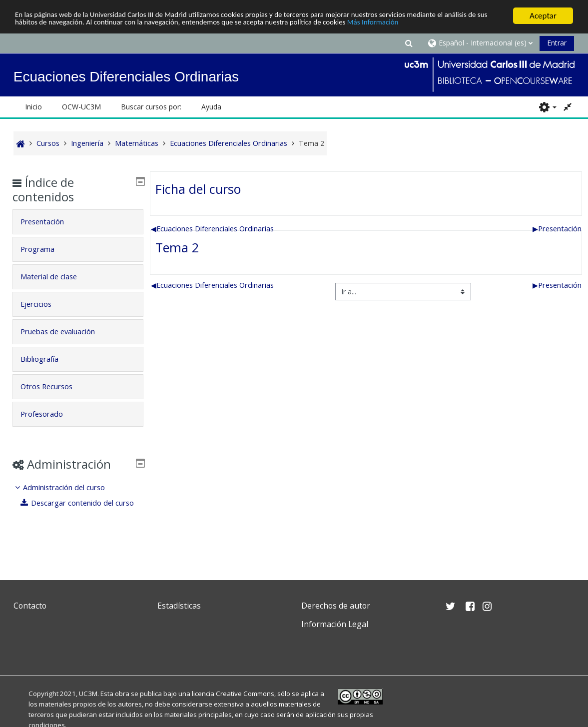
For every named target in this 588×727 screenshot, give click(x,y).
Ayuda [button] (211, 107)
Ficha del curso (198, 189)
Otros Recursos (53, 386)
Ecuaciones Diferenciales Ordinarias (212, 229)
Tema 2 (177, 247)
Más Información (473, 25)
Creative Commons (245, 694)
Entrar (557, 43)
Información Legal (335, 624)
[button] (409, 43)
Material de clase (56, 277)
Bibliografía (46, 359)
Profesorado (49, 414)
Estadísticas (179, 606)
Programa (44, 249)
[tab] (78, 222)
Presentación (557, 229)
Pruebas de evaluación (65, 332)
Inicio (33, 107)
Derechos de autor (336, 606)
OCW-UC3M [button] (81, 107)
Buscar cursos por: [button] (151, 107)
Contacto (30, 606)
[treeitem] (78, 502)
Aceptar (543, 16)
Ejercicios (43, 304)
